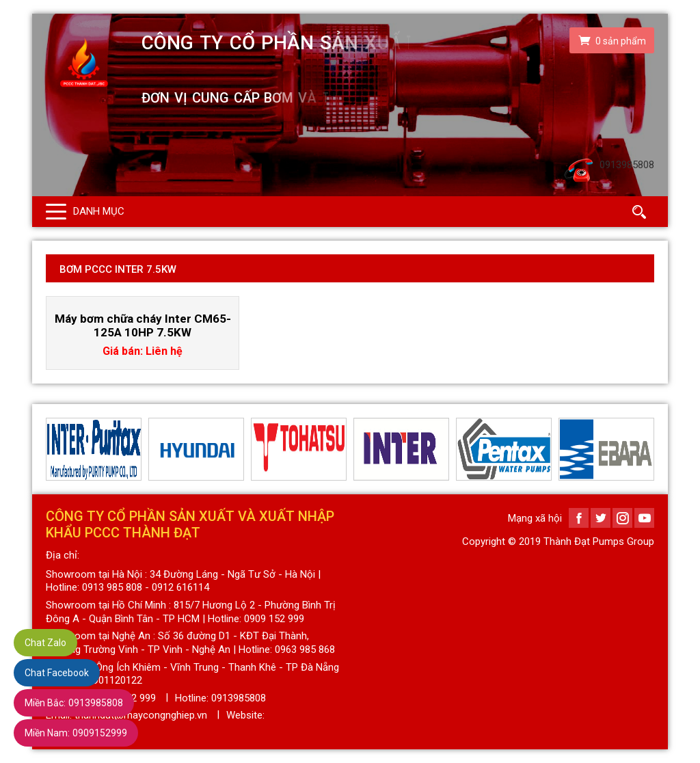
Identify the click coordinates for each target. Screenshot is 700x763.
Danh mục (99, 211)
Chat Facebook (57, 673)
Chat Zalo (45, 643)
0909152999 (76, 733)
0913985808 (74, 703)
